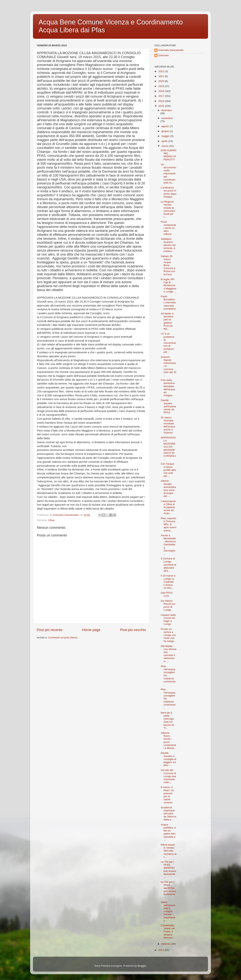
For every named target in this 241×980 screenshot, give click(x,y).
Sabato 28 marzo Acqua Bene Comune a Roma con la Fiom (168, 265)
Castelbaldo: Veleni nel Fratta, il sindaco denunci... (168, 931)
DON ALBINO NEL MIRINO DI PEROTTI (169, 155)
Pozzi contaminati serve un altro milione (168, 228)
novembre (167, 118)
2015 (162, 106)
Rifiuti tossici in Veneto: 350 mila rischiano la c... (169, 851)
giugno (165, 131)
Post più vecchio (133, 630)
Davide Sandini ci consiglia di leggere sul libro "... (169, 759)
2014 (162, 950)
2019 (162, 86)
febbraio (166, 944)
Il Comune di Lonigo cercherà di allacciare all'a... (169, 565)
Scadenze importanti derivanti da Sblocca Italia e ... (169, 814)
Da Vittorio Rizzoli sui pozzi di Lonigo (168, 605)
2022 (162, 71)
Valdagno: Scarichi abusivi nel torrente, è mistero (168, 245)
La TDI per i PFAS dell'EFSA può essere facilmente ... (169, 869)
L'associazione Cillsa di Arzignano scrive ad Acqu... (168, 507)
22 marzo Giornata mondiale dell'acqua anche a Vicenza (168, 425)
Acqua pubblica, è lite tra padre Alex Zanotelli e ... (168, 832)
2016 (162, 101)
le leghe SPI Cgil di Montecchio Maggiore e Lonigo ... (169, 285)
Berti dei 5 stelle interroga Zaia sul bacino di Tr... (167, 720)
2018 (162, 91)
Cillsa (51, 520)
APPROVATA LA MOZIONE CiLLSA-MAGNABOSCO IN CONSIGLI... (169, 448)
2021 (162, 76)
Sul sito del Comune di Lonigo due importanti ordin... (169, 776)
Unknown (163, 55)
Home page (91, 630)
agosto (165, 126)
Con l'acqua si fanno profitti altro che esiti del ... (169, 470)
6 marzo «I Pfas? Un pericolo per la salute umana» (167, 795)
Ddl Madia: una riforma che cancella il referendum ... (169, 654)
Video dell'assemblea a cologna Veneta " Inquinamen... (168, 911)
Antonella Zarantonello (171, 50)
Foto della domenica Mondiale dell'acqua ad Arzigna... (168, 388)
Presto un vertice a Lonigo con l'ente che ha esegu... (169, 635)
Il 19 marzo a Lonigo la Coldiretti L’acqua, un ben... (168, 582)
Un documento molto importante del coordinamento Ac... (169, 174)
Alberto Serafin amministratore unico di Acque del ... (168, 488)
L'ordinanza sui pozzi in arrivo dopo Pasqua (169, 192)
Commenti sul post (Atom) (63, 638)
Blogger (142, 966)
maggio (166, 136)
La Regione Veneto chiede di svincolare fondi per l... (168, 209)
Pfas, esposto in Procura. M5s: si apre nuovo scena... (169, 524)
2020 (162, 81)
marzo (165, 146)
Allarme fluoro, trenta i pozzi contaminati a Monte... (169, 740)
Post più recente (50, 630)
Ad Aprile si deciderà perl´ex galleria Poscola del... (167, 321)
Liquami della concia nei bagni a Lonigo (168, 620)
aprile (165, 141)
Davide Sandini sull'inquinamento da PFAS (168, 406)
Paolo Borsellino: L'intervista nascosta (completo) (168, 303)
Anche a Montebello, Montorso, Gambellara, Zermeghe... (169, 545)
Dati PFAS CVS (167, 594)
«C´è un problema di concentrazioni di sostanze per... (168, 343)
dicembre (167, 110)
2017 (162, 96)
